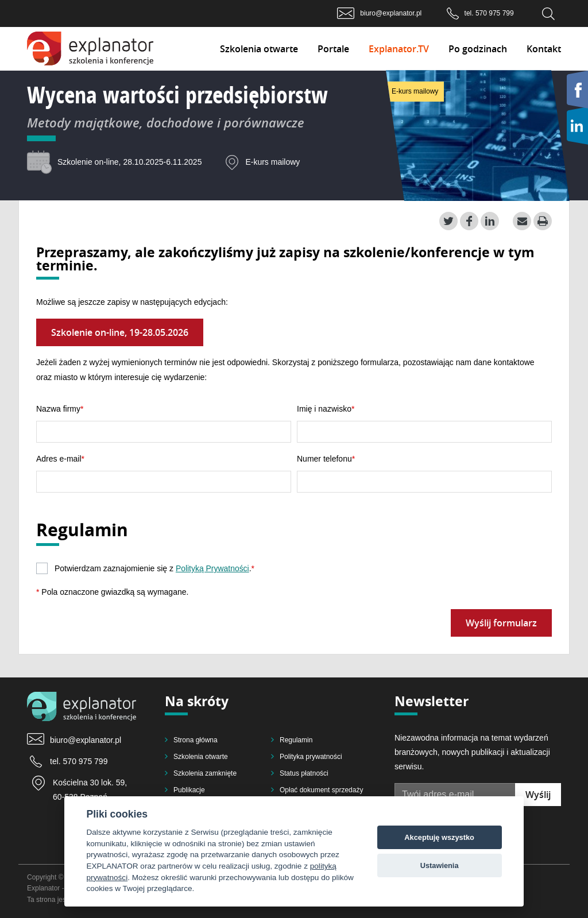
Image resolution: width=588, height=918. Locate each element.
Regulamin (296, 740)
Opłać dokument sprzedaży (321, 790)
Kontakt (544, 49)
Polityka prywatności (311, 757)
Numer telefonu (324, 459)
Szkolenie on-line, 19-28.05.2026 (120, 332)
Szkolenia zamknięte (205, 773)
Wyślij (538, 795)
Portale (333, 49)
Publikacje (189, 790)
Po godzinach (478, 49)
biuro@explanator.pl (391, 13)
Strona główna (196, 740)
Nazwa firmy (58, 409)
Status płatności (304, 773)
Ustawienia (440, 865)
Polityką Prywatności (212, 568)
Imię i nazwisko (324, 409)
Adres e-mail (59, 459)
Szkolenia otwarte (259, 49)
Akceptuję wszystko (439, 837)
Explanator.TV (399, 49)
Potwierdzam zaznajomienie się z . (155, 568)
